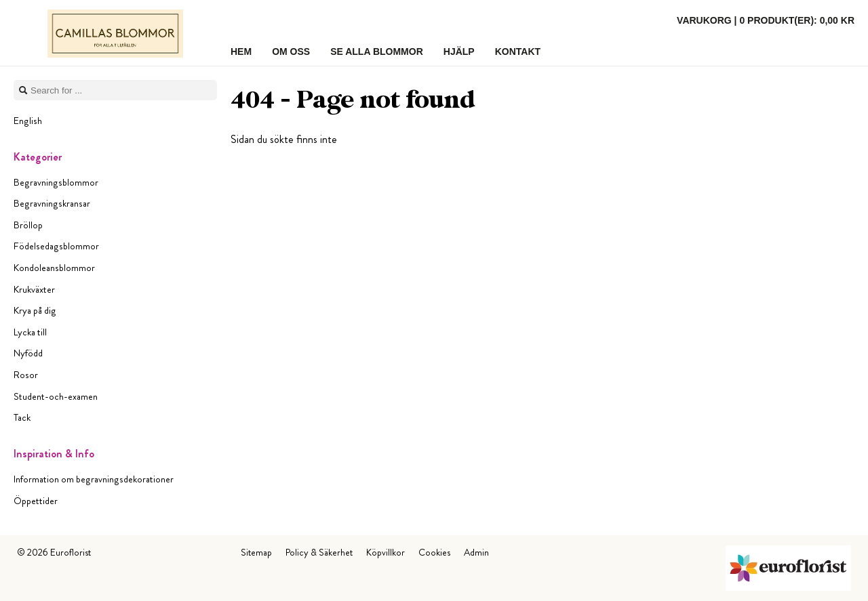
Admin (476, 552)
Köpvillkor (386, 552)
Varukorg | (766, 20)
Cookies (434, 552)
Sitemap (256, 552)
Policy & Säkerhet (319, 552)
